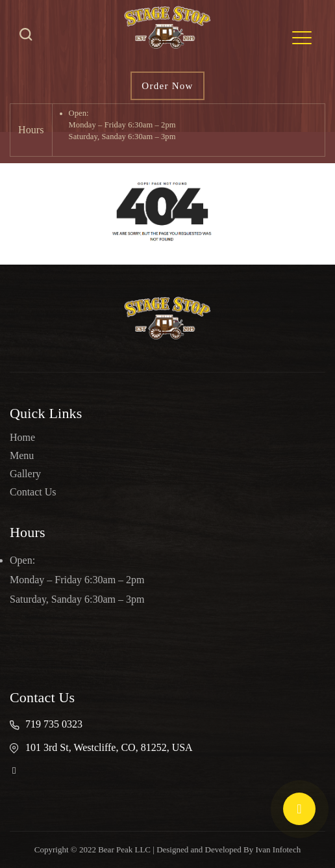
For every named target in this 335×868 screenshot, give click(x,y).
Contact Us (33, 492)
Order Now (167, 86)
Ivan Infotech (279, 849)
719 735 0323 (54, 724)
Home (22, 437)
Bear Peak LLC (124, 849)
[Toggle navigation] (302, 38)
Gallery (25, 474)
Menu (22, 455)
